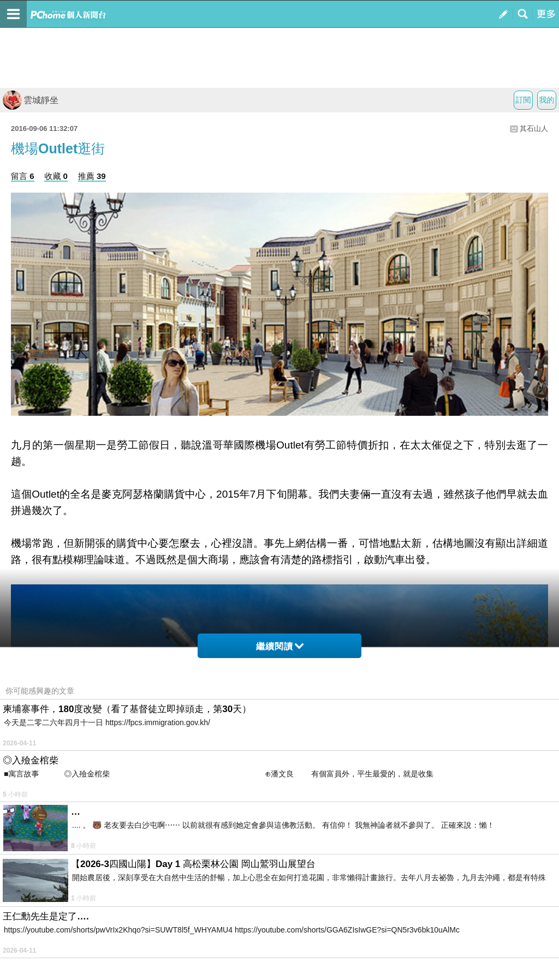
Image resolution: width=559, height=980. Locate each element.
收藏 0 (56, 176)
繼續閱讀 (280, 646)
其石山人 (534, 129)
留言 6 (23, 176)
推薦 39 (92, 176)
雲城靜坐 (31, 100)
